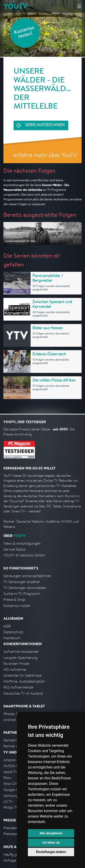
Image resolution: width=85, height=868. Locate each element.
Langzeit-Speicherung (20, 658)
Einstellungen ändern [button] (51, 852)
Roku (7, 778)
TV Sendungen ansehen (22, 582)
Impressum (12, 638)
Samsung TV (13, 796)
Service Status (15, 549)
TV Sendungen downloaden (25, 588)
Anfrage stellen (15, 860)
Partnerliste (12, 740)
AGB (7, 626)
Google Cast (13, 790)
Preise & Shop (14, 600)
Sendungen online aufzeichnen (27, 576)
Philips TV (11, 807)
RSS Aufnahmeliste (18, 687)
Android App (13, 720)
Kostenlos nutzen (17, 606)
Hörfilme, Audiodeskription (24, 681)
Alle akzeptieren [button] (51, 833)
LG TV (8, 802)
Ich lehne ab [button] (51, 843)
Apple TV (10, 772)
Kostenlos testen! (24, 33)
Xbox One (11, 784)
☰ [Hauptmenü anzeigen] (79, 6)
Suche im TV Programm (22, 594)
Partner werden (16, 746)
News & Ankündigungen (22, 543)
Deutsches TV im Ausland (23, 693)
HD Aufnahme (15, 670)
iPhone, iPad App (17, 714)
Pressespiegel (14, 834)
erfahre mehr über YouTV (45, 155)
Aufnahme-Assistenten (21, 652)
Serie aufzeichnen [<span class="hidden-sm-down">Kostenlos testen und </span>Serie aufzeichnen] (45, 125)
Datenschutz (13, 632)
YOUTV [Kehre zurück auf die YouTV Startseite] (16, 6)
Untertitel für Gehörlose (22, 675)
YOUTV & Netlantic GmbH (24, 555)
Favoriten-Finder (16, 664)
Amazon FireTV (15, 760)
